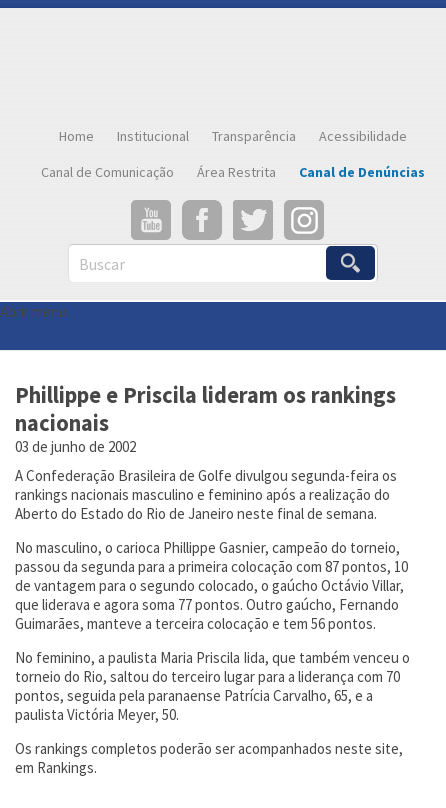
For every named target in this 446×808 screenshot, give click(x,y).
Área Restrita (236, 172)
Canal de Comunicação (107, 172)
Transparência (254, 136)
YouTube (151, 220)
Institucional (153, 136)
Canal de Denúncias (362, 172)
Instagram (304, 220)
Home (76, 136)
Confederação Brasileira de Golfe (223, 63)
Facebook (202, 220)
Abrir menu (33, 311)
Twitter (253, 220)
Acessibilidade (363, 136)
